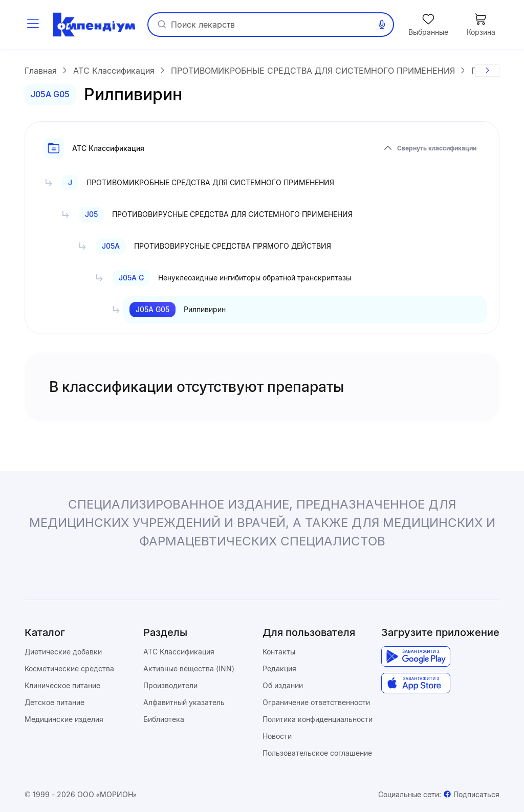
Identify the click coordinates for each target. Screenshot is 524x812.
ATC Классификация (179, 652)
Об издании (283, 685)
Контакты (279, 652)
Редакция (279, 668)
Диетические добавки (63, 652)
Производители (170, 685)
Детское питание (54, 702)
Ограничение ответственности (316, 702)
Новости (277, 736)
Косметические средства (69, 668)
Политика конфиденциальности (318, 719)
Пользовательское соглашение (317, 753)
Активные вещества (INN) (189, 668)
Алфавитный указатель (184, 702)
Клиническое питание (62, 685)
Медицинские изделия (64, 719)
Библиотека (164, 719)
